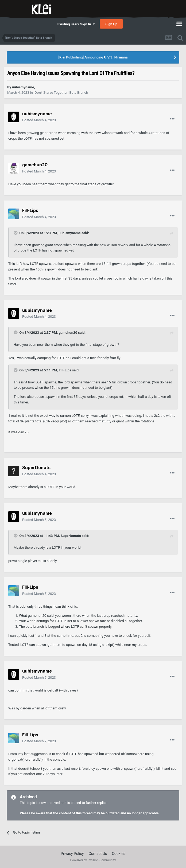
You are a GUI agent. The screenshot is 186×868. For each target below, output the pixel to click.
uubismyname (69, 233)
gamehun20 (68, 333)
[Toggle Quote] (16, 233)
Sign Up (111, 24)
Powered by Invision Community (93, 860)
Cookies (119, 854)
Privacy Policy (72, 854)
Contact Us (98, 854)
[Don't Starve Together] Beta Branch (61, 93)
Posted (39, 120)
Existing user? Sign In (76, 24)
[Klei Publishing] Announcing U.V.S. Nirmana (93, 57)
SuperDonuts (71, 536)
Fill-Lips (65, 370)
